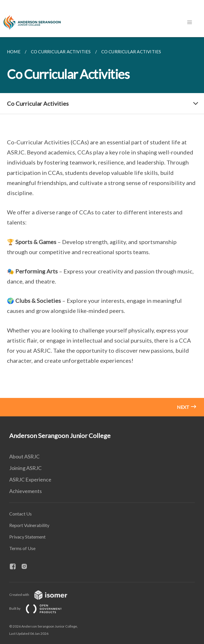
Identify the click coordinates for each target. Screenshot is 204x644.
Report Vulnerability (29, 525)
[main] (102, 227)
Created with (43, 595)
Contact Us (20, 514)
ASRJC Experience (30, 479)
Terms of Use (22, 548)
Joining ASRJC (25, 468)
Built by (40, 608)
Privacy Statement (27, 537)
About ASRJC (24, 456)
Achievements (26, 491)
